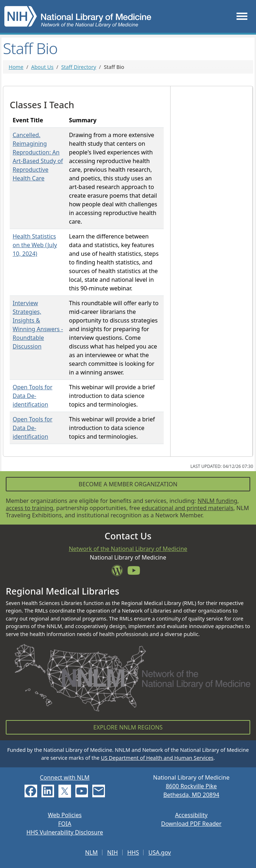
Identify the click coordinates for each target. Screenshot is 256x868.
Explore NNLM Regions (128, 727)
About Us (42, 67)
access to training (29, 508)
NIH (112, 852)
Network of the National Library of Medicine (128, 549)
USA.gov (160, 852)
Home (16, 67)
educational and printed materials (188, 508)
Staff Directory (79, 67)
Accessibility (191, 815)
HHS (133, 852)
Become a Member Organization (128, 484)
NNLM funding (217, 501)
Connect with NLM (65, 777)
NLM (91, 852)
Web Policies (65, 815)
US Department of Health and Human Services (157, 758)
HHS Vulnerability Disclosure (65, 832)
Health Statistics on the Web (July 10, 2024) (35, 245)
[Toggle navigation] (242, 16)
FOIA (65, 824)
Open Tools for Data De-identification (32, 396)
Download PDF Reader (191, 824)
